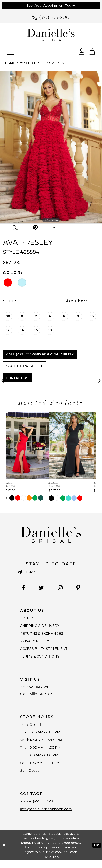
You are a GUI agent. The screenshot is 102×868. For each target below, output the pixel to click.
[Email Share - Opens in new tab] (54, 227)
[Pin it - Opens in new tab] (35, 227)
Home (10, 63)
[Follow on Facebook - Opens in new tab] (22, 588)
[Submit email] (22, 574)
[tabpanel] (51, 147)
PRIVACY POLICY (36, 643)
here (55, 865)
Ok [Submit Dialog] (97, 853)
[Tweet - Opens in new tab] (15, 227)
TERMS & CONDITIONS (41, 659)
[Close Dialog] (4, 853)
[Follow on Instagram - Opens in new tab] (61, 588)
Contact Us (17, 378)
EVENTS (28, 618)
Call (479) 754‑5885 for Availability (40, 354)
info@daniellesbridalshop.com (47, 817)
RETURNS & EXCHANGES (43, 635)
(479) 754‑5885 (47, 809)
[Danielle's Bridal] (51, 35)
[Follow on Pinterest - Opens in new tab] (80, 588)
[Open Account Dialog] (82, 51)
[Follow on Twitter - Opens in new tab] (41, 588)
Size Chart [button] (76, 301)
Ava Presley (29, 63)
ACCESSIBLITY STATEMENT (45, 651)
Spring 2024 (54, 63)
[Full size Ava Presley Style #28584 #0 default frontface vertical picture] (51, 147)
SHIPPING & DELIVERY (41, 627)
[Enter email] (51, 572)
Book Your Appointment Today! (51, 5)
